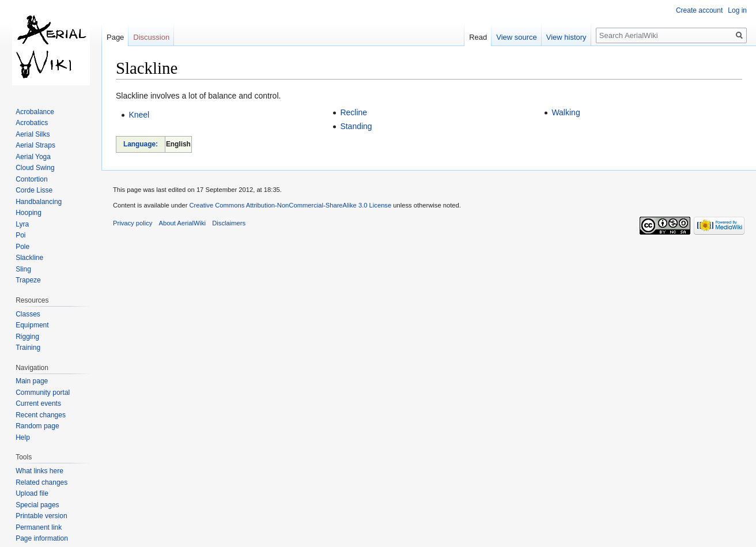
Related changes (41, 482)
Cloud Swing (35, 168)
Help (23, 437)
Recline (354, 112)
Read (478, 37)
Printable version (41, 516)
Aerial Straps (35, 145)
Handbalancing (39, 202)
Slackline (29, 258)
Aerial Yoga (33, 157)
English (178, 144)
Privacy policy (133, 223)
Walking (566, 112)
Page (115, 37)
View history (566, 37)
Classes (28, 314)
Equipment (32, 325)
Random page (37, 426)
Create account (699, 10)
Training (28, 348)
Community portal (43, 393)
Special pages (37, 505)
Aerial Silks (33, 134)
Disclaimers (229, 223)
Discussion (151, 37)
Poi (20, 235)
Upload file (32, 493)
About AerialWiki (182, 223)
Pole (22, 247)
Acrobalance (35, 112)
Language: (141, 144)
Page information (42, 538)
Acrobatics (32, 123)
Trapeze (28, 280)
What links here (39, 471)
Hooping (29, 213)
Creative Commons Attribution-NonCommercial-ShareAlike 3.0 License (290, 205)
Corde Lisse (34, 190)
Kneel (139, 115)
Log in (737, 10)
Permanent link (39, 527)
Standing (356, 126)
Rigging (27, 337)
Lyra (22, 224)
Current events (38, 403)
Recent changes (41, 415)
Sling (23, 269)
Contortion (31, 179)
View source (517, 37)
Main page (32, 381)
